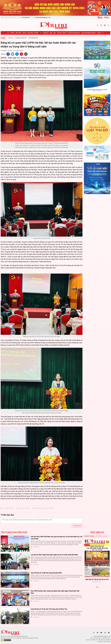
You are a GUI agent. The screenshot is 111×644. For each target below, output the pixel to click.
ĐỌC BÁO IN (97, 532)
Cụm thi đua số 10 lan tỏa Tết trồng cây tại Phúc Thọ (49, 609)
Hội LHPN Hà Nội (9, 508)
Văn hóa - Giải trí (62, 33)
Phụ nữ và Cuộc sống (74, 33)
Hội (41, 33)
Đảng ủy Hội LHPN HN (23, 508)
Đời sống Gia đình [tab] (102, 536)
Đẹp (55, 33)
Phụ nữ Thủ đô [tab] (89, 536)
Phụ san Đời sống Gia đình (88, 33)
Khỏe (51, 33)
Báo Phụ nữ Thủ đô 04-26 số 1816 (97, 579)
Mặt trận (18, 33)
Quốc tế (99, 33)
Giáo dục (46, 33)
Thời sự (12, 33)
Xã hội (24, 33)
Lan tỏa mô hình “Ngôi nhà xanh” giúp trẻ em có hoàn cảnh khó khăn (54, 555)
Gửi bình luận (77, 526)
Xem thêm (97, 590)
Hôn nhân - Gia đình (33, 33)
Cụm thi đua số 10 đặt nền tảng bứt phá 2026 (46, 573)
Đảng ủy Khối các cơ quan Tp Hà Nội (43, 508)
